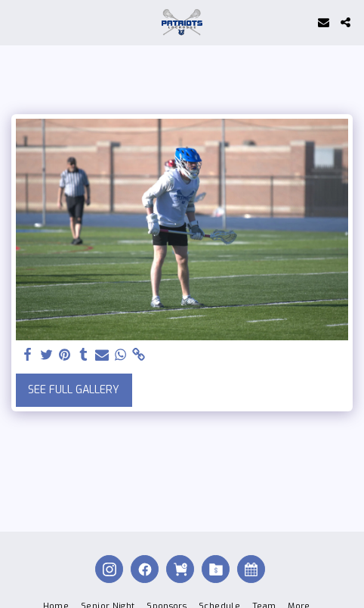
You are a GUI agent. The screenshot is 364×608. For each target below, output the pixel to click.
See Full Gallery (74, 390)
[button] (17, 22)
